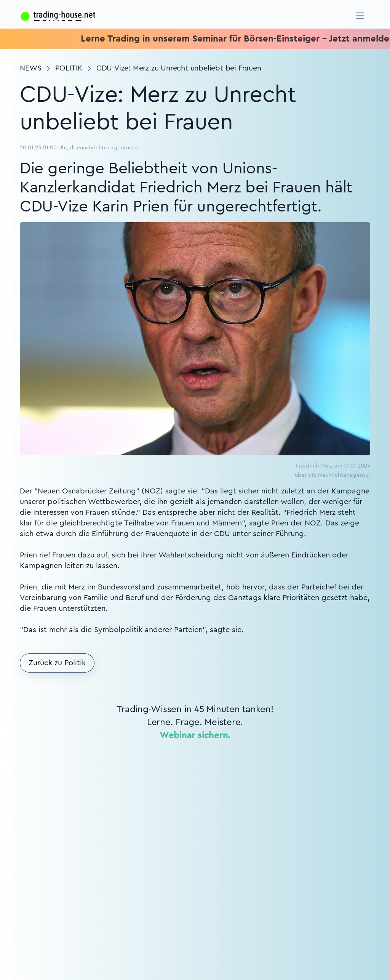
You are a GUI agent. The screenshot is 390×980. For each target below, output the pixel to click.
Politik (69, 68)
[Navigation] (360, 16)
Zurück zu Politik (57, 663)
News (31, 68)
